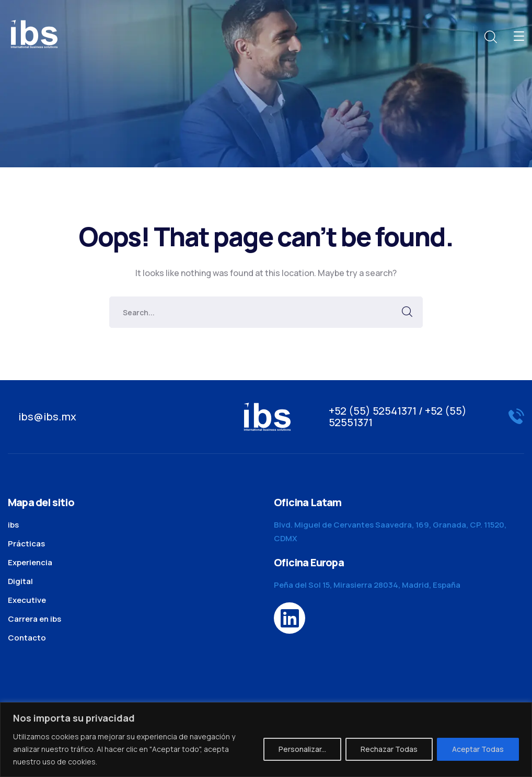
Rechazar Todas (389, 749)
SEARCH (407, 312)
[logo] (34, 33)
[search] (490, 37)
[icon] (290, 618)
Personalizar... (302, 749)
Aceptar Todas (478, 749)
